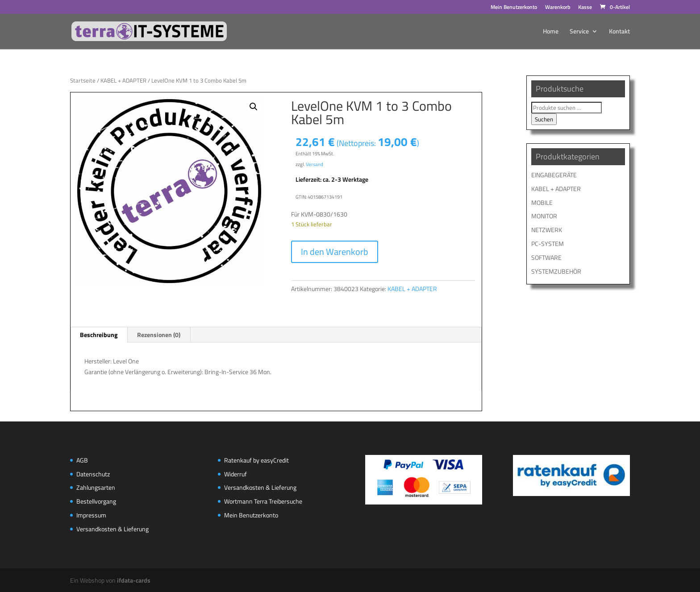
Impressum (91, 515)
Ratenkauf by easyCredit (256, 460)
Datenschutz (93, 474)
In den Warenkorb (335, 252)
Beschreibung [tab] (99, 335)
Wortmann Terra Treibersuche (263, 501)
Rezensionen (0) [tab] (159, 335)
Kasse (585, 8)
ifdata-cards (134, 580)
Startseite (83, 80)
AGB (82, 460)
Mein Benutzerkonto (514, 8)
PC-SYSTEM (548, 244)
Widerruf (235, 474)
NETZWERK (547, 230)
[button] (254, 107)
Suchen (544, 119)
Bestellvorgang (96, 501)
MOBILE (542, 202)
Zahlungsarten (96, 487)
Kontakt (619, 32)
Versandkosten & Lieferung (112, 529)
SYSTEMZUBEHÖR (556, 271)
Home (551, 32)
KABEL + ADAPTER (123, 80)
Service (579, 32)
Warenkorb (558, 8)
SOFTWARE (546, 257)
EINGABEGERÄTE (554, 175)
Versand (315, 164)
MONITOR (544, 216)
